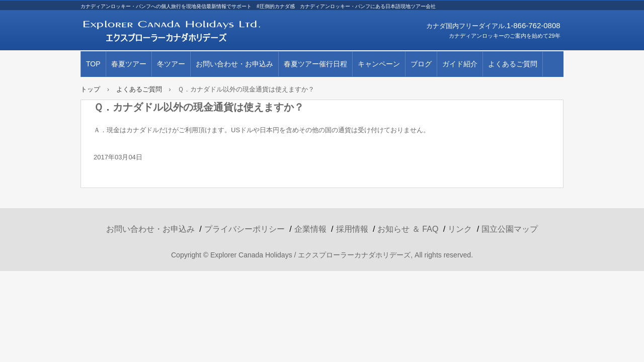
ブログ (421, 64)
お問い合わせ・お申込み (234, 64)
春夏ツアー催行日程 (315, 64)
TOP (93, 64)
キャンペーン (379, 64)
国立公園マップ (510, 229)
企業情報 (310, 229)
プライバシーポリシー (245, 229)
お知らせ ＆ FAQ (408, 229)
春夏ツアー (129, 64)
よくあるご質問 (513, 64)
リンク (460, 229)
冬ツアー (171, 64)
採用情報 (352, 229)
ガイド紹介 (460, 64)
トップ (90, 89)
